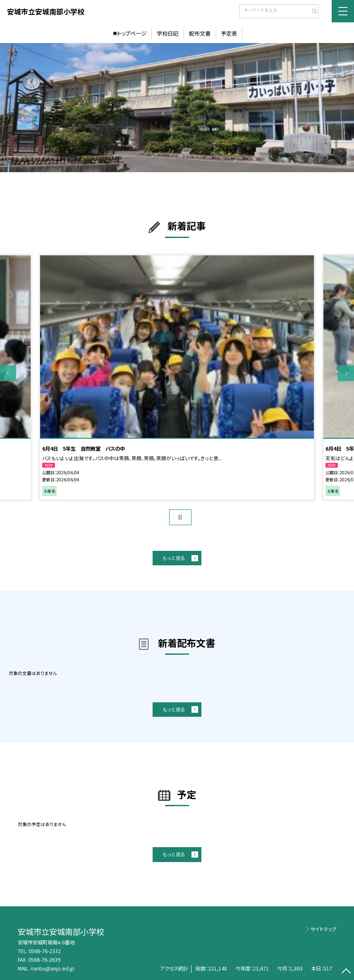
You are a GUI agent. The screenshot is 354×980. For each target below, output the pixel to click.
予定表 (229, 33)
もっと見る (174, 558)
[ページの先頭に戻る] (346, 972)
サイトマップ (323, 929)
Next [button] (346, 374)
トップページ (132, 33)
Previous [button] (8, 374)
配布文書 (200, 33)
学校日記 (167, 33)
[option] (177, 108)
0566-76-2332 (45, 951)
